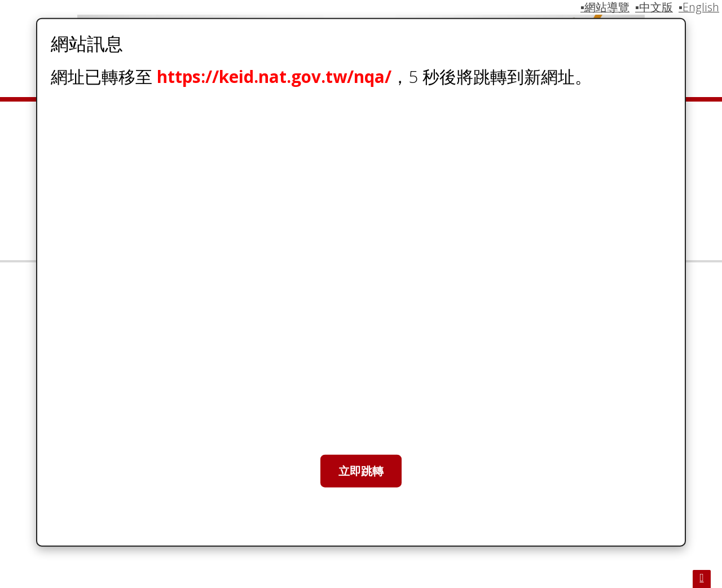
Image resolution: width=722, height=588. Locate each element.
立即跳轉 (361, 471)
